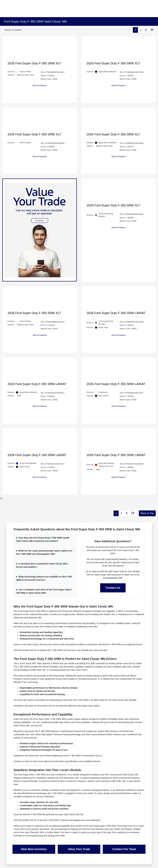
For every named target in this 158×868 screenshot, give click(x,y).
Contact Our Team (124, 849)
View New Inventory (34, 849)
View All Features (40, 86)
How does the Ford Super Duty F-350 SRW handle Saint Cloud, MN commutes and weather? (43, 539)
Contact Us (113, 588)
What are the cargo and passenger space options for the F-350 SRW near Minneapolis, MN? (44, 552)
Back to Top (147, 513)
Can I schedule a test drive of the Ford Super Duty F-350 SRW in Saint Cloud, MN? (44, 591)
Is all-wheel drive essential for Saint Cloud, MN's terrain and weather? (42, 565)
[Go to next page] (146, 30)
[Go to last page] (152, 30)
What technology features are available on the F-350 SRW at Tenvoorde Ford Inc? (44, 578)
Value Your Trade (79, 849)
